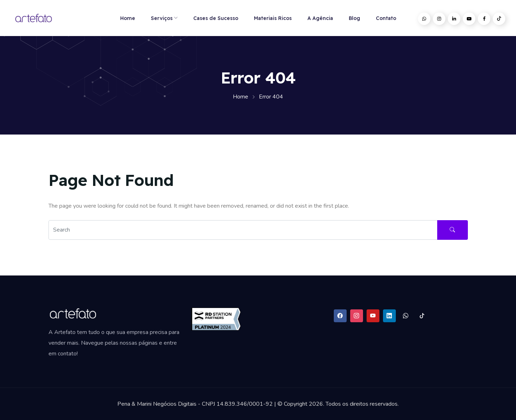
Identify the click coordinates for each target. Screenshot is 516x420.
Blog (354, 18)
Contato (386, 18)
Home (128, 18)
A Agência (320, 18)
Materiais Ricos (273, 18)
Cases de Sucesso (216, 18)
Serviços (162, 18)
